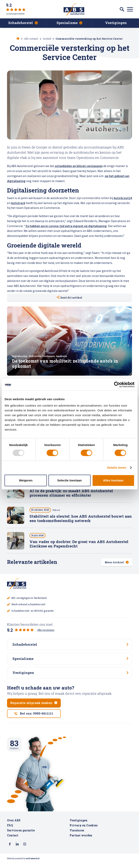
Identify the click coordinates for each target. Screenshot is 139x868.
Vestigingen (79, 826)
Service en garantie (21, 836)
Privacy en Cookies (84, 831)
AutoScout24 (123, 198)
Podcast (58, 511)
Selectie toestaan (69, 480)
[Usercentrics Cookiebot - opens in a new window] (117, 385)
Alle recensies (46, 630)
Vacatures (77, 836)
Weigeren (26, 480)
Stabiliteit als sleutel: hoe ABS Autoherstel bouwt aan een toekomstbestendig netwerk (81, 519)
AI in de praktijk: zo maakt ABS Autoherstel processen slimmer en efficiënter (71, 494)
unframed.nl (33, 864)
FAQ (10, 831)
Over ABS (14, 826)
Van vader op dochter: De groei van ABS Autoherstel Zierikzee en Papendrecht (79, 545)
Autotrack (18, 203)
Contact (13, 841)
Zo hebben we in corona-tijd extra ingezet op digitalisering (66, 226)
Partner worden (81, 841)
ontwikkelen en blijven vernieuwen (79, 166)
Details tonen (117, 468)
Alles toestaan (113, 480)
